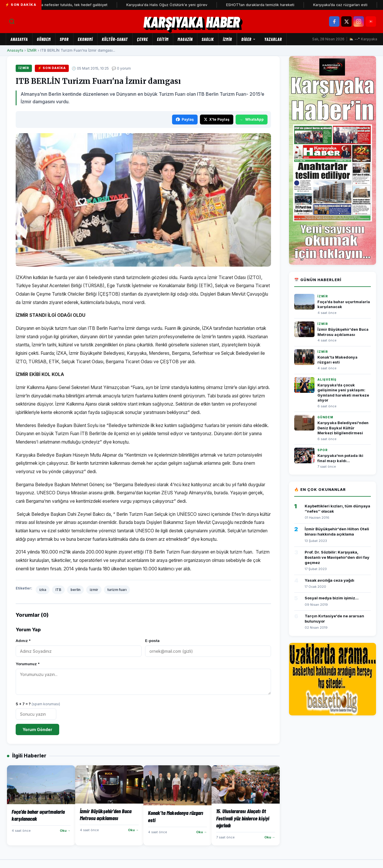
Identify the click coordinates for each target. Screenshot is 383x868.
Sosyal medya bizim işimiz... (332, 598)
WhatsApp (252, 119)
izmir (94, 590)
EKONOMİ (85, 39)
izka (43, 590)
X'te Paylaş (217, 119)
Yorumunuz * (28, 664)
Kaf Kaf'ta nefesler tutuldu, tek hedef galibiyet (74, 5)
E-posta (152, 641)
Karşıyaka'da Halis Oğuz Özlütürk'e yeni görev (173, 5)
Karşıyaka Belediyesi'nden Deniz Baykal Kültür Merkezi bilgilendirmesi (343, 428)
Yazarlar (273, 39)
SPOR (64, 39)
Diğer (249, 39)
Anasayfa (19, 39)
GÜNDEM (44, 39)
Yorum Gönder (37, 729)
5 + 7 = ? (38, 704)
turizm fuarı (117, 590)
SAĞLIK (208, 39)
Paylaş (185, 119)
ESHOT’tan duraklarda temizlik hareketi (267, 5)
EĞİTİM (163, 39)
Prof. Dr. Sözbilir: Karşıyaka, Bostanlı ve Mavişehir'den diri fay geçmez (337, 557)
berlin (75, 590)
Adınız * (23, 641)
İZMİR (227, 39)
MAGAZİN (185, 39)
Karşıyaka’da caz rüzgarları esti (347, 5)
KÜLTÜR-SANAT (115, 39)
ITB (58, 590)
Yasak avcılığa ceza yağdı (329, 580)
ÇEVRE (142, 39)
